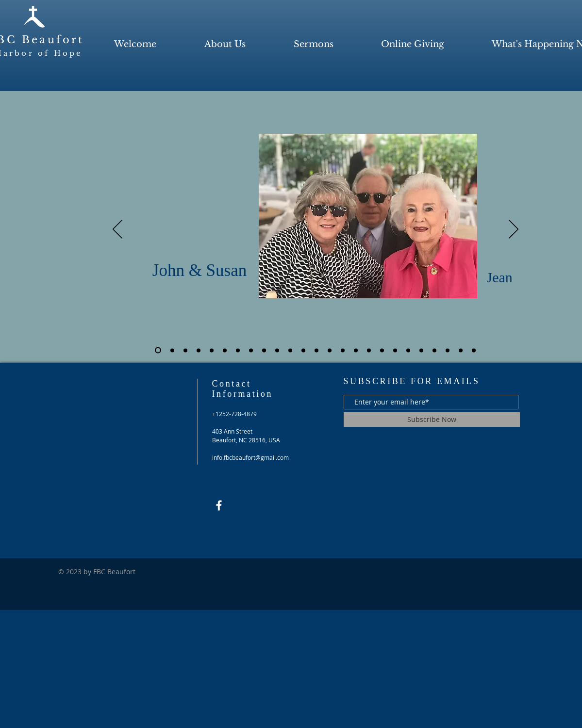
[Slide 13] (316, 350)
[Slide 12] (303, 350)
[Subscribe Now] (432, 420)
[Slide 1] (158, 350)
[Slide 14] (330, 350)
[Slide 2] (172, 350)
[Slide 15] (343, 350)
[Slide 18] (382, 350)
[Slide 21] (421, 350)
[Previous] (117, 230)
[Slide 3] (185, 350)
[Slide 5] (212, 350)
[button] (225, 44)
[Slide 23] (448, 350)
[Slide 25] (474, 350)
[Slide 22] (434, 350)
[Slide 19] (395, 350)
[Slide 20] (408, 350)
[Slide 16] (356, 350)
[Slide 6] (225, 350)
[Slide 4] (199, 350)
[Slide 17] (369, 350)
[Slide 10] (277, 350)
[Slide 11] (290, 350)
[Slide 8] (251, 350)
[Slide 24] (461, 350)
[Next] (514, 230)
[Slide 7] (238, 350)
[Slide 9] (264, 350)
